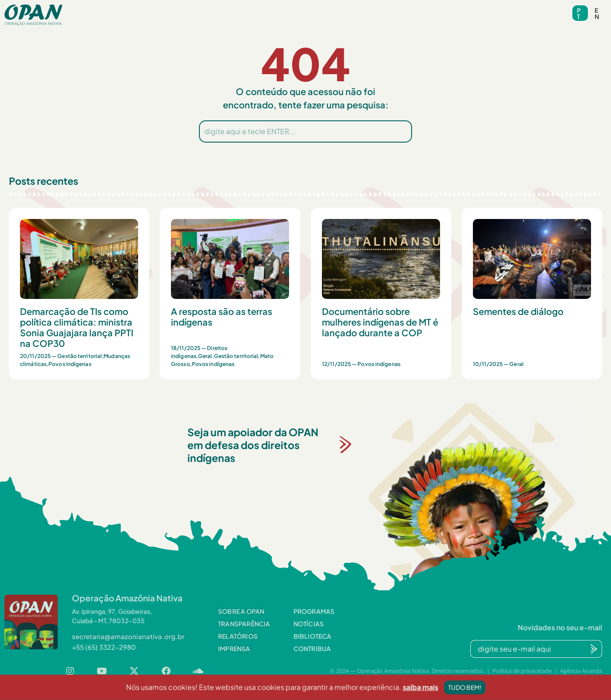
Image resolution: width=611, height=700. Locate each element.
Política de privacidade (522, 671)
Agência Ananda (581, 671)
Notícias (257, 9)
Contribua (144, 23)
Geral (205, 356)
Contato (415, 9)
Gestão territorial (79, 356)
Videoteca (363, 9)
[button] (141, 9)
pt (579, 13)
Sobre (141, 9)
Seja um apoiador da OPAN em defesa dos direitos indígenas (253, 445)
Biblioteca (308, 9)
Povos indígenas (70, 364)
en (597, 13)
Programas (199, 9)
